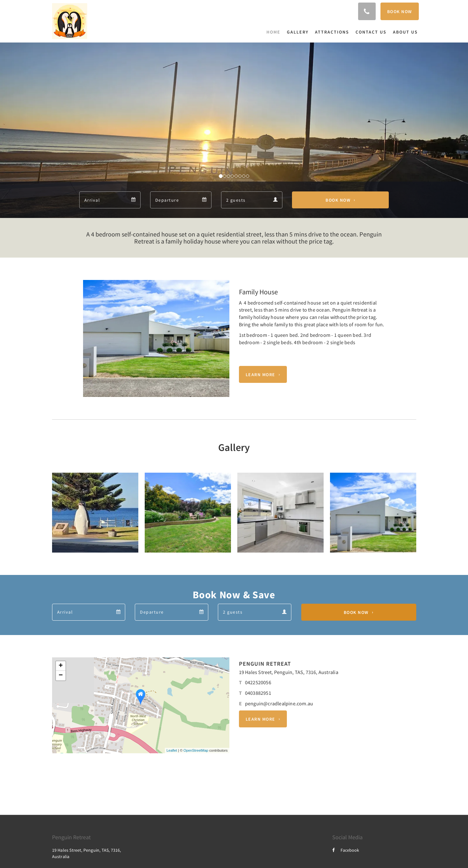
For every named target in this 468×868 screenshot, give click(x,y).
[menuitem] (275, 32)
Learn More (261, 375)
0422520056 (258, 682)
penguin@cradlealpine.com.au (279, 703)
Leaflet (172, 750)
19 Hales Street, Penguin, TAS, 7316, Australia (289, 672)
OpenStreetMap (196, 750)
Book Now (338, 200)
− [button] (61, 676)
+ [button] (61, 666)
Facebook (346, 850)
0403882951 (258, 693)
